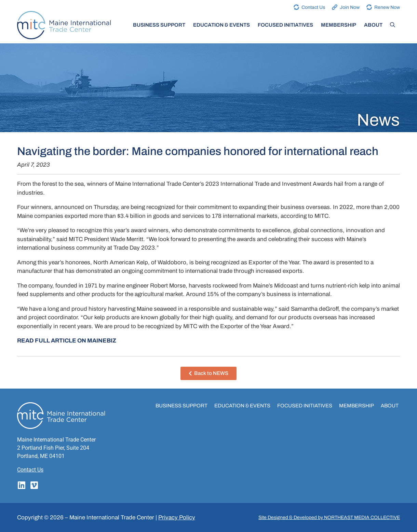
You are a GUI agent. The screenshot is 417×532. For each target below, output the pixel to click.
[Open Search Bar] (393, 25)
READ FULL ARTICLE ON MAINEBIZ (67, 341)
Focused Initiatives (285, 25)
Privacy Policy (177, 517)
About (373, 25)
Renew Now (387, 7)
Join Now (350, 7)
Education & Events (221, 25)
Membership (339, 25)
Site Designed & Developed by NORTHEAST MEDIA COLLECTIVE (329, 517)
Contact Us (313, 7)
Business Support (159, 25)
